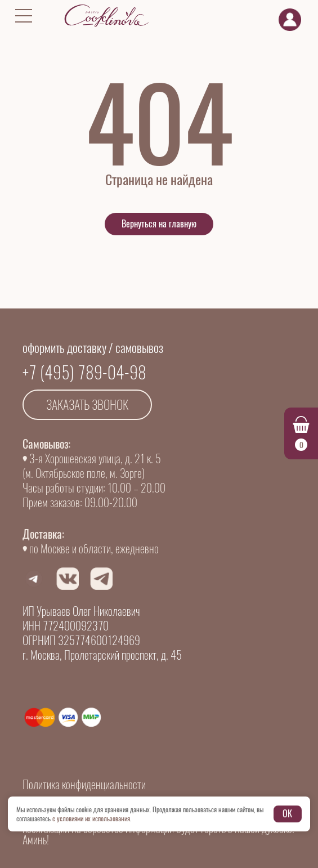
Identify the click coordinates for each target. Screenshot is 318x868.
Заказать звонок (87, 405)
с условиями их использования (91, 818)
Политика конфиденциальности (84, 784)
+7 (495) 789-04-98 (84, 372)
